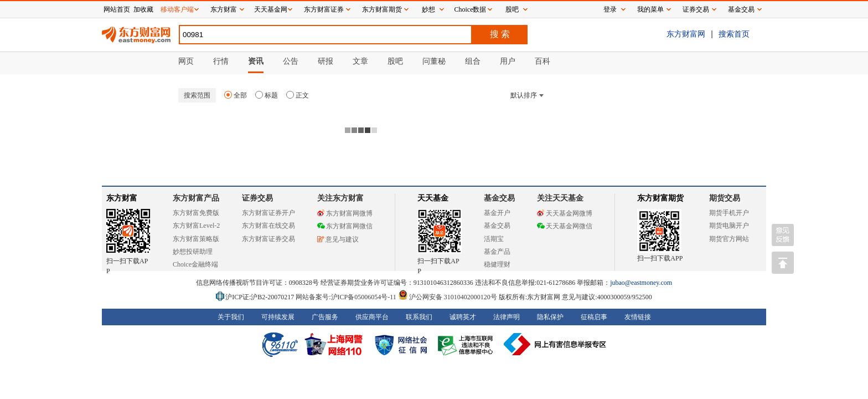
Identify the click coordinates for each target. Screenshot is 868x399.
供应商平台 (372, 317)
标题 (267, 95)
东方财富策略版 (196, 239)
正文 (298, 95)
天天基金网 (271, 9)
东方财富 (122, 198)
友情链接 (638, 317)
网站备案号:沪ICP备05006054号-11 (347, 297)
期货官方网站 (729, 239)
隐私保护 (550, 317)
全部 (236, 95)
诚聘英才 (463, 317)
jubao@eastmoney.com (641, 283)
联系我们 (419, 317)
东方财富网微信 (345, 226)
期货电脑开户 (729, 226)
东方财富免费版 (196, 213)
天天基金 (433, 198)
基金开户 (497, 213)
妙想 (428, 9)
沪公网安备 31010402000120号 (448, 297)
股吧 (512, 9)
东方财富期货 (660, 198)
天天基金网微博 (565, 213)
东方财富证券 (324, 9)
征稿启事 (594, 317)
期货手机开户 (729, 213)
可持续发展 (278, 317)
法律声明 (507, 317)
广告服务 (325, 317)
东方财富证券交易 (268, 239)
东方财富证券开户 (268, 213)
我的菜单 (650, 9)
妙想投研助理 (193, 252)
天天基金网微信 (565, 226)
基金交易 (497, 226)
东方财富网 (686, 34)
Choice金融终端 (195, 264)
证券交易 (696, 9)
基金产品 (497, 252)
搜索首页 (734, 34)
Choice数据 (471, 9)
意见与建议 (338, 239)
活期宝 (494, 239)
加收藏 (143, 9)
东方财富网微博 (345, 213)
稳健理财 (497, 264)
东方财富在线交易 (268, 226)
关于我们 (231, 317)
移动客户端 (177, 9)
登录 (610, 9)
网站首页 (117, 9)
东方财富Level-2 (196, 226)
